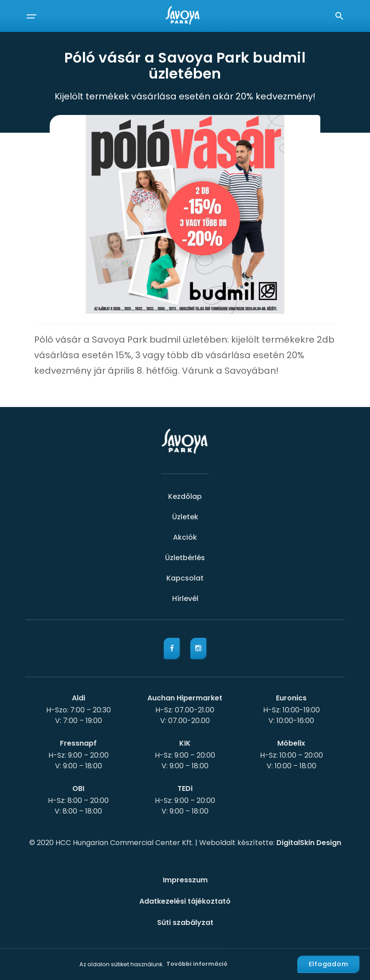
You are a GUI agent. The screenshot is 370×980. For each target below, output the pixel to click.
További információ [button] (197, 964)
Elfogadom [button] (329, 964)
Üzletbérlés (185, 558)
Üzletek (185, 517)
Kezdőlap (185, 496)
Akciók (185, 537)
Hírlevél (185, 599)
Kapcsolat (185, 578)
